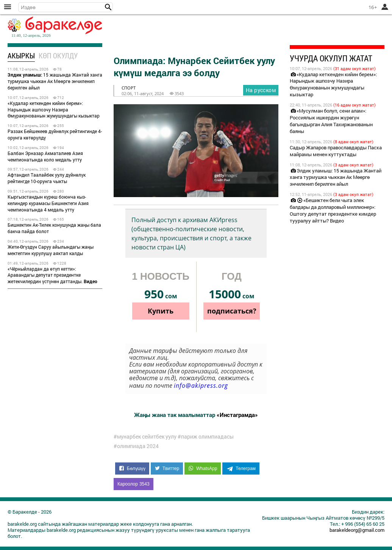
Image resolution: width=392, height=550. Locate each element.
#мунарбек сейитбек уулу (145, 437)
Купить (161, 311)
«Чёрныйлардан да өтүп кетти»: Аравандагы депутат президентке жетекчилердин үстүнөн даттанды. (52, 275)
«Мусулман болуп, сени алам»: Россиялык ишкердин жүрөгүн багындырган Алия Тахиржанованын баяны (331, 121)
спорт (129, 88)
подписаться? (232, 311)
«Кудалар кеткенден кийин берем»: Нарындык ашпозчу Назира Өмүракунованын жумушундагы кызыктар (54, 110)
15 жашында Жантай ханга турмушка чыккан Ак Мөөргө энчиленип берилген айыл (55, 81)
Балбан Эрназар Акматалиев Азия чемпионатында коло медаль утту (45, 156)
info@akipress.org (201, 385)
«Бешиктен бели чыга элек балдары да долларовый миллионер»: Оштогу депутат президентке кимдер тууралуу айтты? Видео (333, 210)
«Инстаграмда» (237, 415)
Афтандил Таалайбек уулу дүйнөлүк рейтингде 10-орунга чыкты (47, 178)
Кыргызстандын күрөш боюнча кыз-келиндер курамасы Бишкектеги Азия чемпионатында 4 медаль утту (48, 203)
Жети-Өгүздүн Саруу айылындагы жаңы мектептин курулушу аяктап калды (51, 250)
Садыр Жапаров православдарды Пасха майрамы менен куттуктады (336, 151)
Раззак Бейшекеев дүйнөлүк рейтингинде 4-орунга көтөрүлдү (55, 134)
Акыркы (21, 56)
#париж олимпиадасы (206, 437)
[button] (108, 7)
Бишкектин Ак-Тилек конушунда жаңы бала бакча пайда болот (54, 228)
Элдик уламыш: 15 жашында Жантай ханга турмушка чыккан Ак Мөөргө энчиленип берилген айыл (336, 177)
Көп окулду (58, 56)
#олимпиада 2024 (136, 446)
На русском (261, 90)
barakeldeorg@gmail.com (357, 530)
